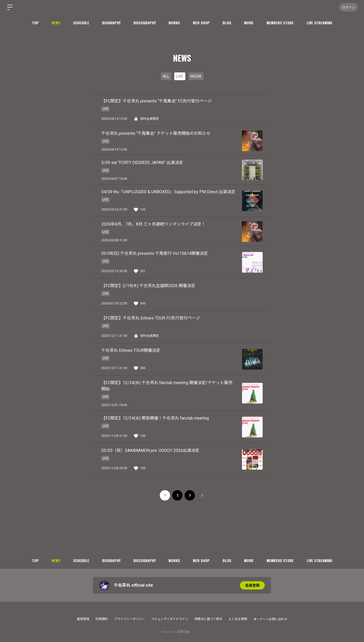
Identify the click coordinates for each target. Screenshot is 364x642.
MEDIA (196, 76)
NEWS (56, 23)
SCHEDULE (81, 23)
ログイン (348, 7)
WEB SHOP (201, 23)
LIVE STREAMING (319, 23)
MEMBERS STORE (280, 23)
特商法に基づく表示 (208, 619)
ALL (166, 76)
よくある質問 (238, 619)
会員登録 (252, 585)
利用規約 (102, 619)
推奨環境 (83, 619)
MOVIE (249, 23)
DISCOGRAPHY (145, 23)
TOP (35, 23)
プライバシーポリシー (130, 619)
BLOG (227, 23)
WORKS (174, 23)
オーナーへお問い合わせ (270, 619)
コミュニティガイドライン (170, 619)
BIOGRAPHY (111, 23)
